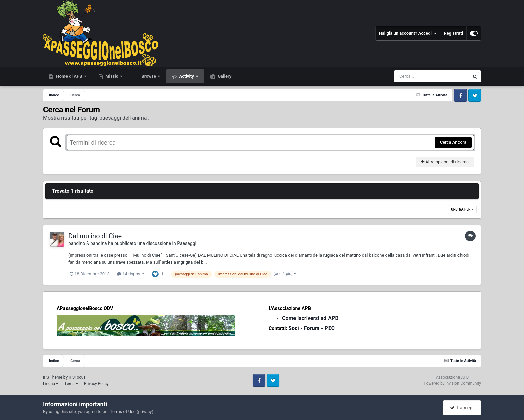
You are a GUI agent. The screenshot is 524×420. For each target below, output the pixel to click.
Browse (149, 76)
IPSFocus (77, 377)
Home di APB (69, 76)
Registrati (453, 33)
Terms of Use (123, 411)
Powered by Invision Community (452, 383)
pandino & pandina (88, 243)
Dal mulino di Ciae (95, 236)
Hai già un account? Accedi (408, 33)
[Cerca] (417, 76)
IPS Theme (53, 377)
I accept (462, 408)
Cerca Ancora (453, 142)
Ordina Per (462, 209)
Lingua (51, 384)
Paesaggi (187, 243)
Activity (187, 76)
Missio (112, 76)
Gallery (224, 76)
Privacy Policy (96, 384)
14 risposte (130, 274)
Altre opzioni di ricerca (445, 162)
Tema (71, 384)
